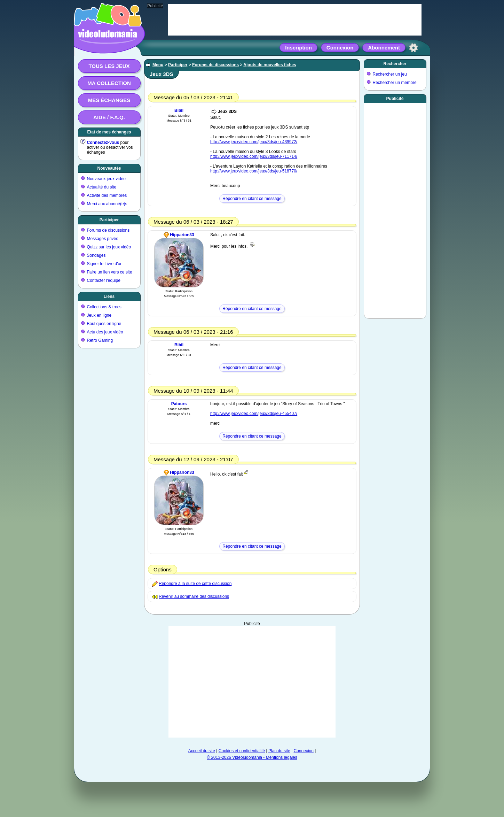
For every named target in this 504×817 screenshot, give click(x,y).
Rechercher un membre (395, 83)
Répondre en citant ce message (252, 199)
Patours (179, 404)
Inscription (298, 48)
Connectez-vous (103, 142)
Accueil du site (202, 751)
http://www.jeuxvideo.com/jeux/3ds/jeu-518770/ (254, 171)
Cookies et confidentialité (242, 751)
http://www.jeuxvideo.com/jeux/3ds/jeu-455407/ (254, 414)
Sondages (96, 255)
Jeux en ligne (99, 315)
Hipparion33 (182, 235)
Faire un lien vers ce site (110, 272)
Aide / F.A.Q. (109, 117)
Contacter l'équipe (104, 280)
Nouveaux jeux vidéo (106, 179)
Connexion (340, 48)
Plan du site (279, 751)
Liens (109, 296)
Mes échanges (109, 100)
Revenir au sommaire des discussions (194, 596)
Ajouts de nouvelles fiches (270, 65)
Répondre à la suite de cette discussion (195, 584)
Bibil (179, 110)
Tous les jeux (109, 66)
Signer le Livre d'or (104, 264)
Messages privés (103, 239)
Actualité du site (102, 187)
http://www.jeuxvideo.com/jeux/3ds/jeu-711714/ (254, 156)
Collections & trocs (104, 307)
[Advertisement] (252, 682)
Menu (158, 65)
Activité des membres (107, 195)
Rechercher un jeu (390, 74)
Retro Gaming (100, 340)
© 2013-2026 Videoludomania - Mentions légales (252, 757)
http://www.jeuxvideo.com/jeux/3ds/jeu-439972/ (254, 142)
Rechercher (395, 64)
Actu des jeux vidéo (105, 332)
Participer (109, 220)
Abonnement (384, 48)
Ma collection (109, 83)
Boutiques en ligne (104, 324)
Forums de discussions (108, 230)
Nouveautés (109, 168)
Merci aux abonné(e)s (107, 204)
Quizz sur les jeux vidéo (109, 247)
